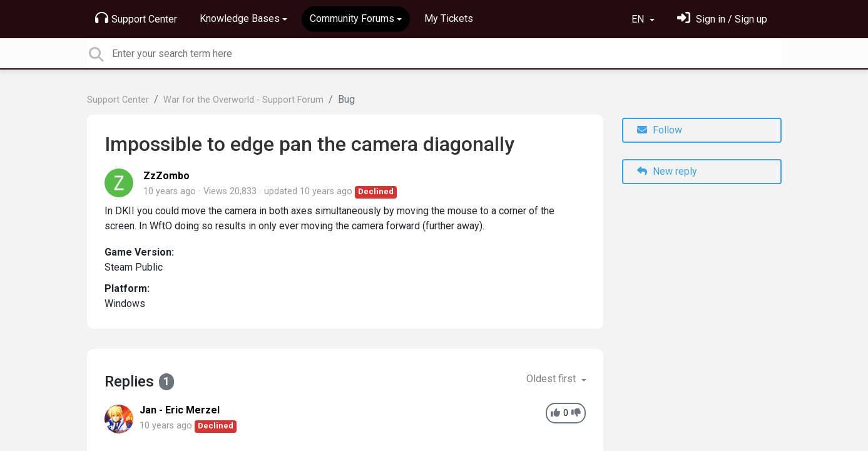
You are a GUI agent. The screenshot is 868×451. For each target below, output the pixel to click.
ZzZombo (166, 176)
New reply (667, 171)
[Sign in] (722, 19)
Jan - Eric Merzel (180, 410)
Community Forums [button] (352, 18)
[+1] (555, 413)
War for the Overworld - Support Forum (243, 100)
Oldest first (552, 379)
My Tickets (449, 18)
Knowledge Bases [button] (240, 18)
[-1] (576, 413)
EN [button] (639, 19)
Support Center (136, 18)
